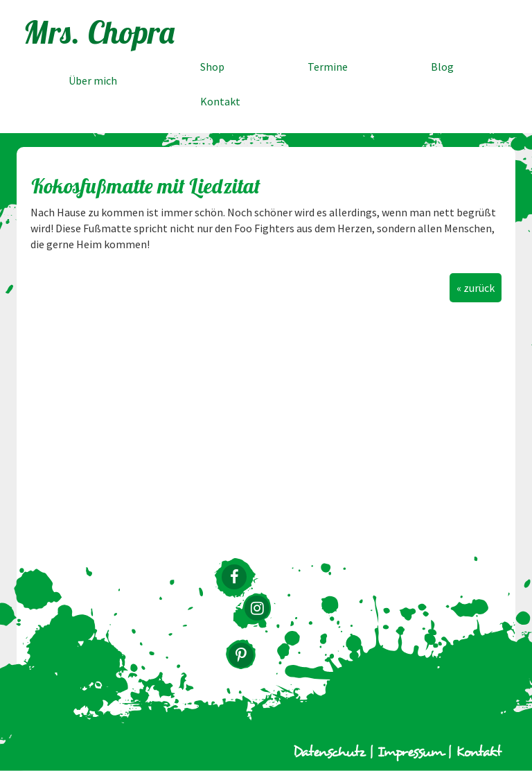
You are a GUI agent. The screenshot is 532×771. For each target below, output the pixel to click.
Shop (212, 67)
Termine (328, 67)
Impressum (410, 753)
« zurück (476, 288)
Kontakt (220, 101)
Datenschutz (329, 753)
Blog (442, 67)
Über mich (93, 80)
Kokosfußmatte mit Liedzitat (145, 186)
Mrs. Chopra (100, 32)
